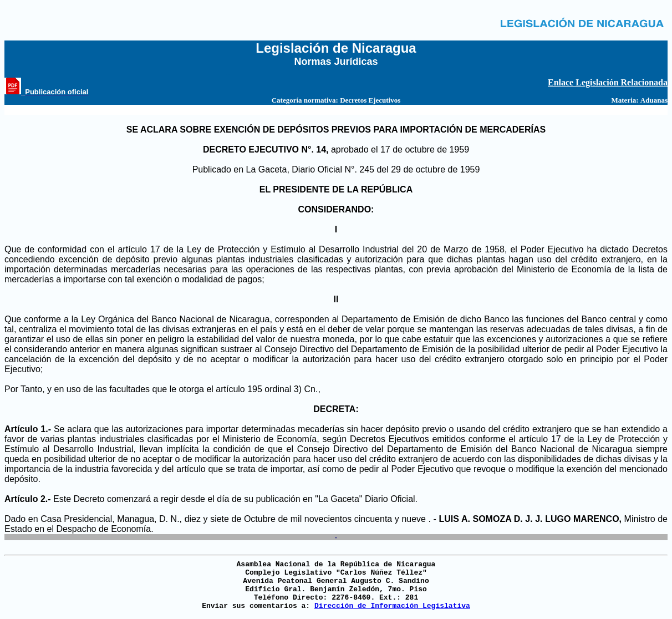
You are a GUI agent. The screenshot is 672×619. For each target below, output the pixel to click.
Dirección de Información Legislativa (392, 606)
